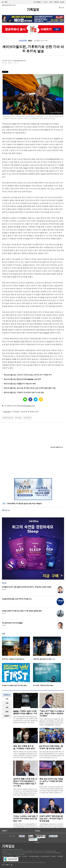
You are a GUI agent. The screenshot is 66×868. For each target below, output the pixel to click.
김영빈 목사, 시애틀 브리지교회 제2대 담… (13, 659)
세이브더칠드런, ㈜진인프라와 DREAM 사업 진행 (22, 379)
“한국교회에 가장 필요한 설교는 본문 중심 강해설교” (24, 504)
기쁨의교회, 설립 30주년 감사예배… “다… (44, 659)
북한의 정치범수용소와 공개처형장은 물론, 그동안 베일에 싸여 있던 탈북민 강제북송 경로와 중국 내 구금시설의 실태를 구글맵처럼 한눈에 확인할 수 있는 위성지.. (25, 720)
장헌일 (4, 589)
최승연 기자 (11, 61)
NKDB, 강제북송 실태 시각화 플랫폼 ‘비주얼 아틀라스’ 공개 (25, 712)
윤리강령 (60, 856)
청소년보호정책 (45, 856)
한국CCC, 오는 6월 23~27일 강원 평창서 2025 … (15, 685)
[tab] (7, 699)
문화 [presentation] (7, 712)
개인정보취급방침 (34, 856)
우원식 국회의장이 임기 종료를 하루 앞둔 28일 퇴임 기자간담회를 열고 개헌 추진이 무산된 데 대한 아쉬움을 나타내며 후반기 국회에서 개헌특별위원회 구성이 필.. (51, 722)
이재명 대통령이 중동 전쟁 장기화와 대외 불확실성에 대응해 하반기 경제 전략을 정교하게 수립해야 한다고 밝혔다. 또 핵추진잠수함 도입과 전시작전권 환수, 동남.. (51, 827)
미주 (51, 2)
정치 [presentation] (7, 699)
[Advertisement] (33, 464)
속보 (4, 504)
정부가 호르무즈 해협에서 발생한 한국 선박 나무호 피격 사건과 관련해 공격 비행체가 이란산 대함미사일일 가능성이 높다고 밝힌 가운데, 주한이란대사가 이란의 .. (25, 792)
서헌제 (4, 625)
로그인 (62, 2)
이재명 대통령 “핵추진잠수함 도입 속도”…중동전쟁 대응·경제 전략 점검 (51, 819)
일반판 (46, 2)
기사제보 (25, 856)
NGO (30, 41)
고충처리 (54, 856)
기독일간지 (28, 418)
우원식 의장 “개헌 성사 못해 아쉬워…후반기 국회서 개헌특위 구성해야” (52, 714)
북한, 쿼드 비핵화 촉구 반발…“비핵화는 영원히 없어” (24, 747)
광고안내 (11, 856)
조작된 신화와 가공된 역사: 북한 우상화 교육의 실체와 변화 (22, 611)
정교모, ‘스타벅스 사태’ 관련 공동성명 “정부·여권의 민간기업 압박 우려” (26, 819)
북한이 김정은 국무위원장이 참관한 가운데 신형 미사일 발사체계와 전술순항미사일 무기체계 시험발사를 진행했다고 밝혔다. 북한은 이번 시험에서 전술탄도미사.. (51, 790)
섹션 (5, 2)
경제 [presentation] (7, 703)
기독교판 (38, 2)
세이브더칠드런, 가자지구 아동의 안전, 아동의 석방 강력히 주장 (28, 375)
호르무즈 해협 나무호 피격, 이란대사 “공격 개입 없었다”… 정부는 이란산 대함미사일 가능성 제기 (25, 783)
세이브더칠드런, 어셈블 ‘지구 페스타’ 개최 (20, 384)
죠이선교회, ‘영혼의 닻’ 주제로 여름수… (44, 685)
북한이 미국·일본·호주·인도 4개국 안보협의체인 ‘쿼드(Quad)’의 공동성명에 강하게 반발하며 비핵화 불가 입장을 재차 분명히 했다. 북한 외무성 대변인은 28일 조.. (25, 755)
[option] (17, 649)
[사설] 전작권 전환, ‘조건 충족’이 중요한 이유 (17, 599)
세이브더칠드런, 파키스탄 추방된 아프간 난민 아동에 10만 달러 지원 (30, 388)
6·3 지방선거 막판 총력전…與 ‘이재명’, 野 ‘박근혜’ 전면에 (51, 747)
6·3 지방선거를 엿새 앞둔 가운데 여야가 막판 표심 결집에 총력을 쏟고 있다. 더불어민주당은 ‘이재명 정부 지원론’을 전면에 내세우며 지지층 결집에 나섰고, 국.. (52, 755)
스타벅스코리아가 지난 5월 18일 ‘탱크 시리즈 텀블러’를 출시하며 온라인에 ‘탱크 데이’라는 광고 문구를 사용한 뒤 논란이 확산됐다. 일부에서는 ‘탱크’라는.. (25, 827)
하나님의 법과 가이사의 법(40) (12, 623)
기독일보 (19, 418)
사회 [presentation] (7, 707)
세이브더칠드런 (8, 418)
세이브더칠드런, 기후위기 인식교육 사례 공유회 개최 (24, 393)
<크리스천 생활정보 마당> (57, 447)
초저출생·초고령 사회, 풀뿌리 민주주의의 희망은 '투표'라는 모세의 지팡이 (27, 587)
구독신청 (56, 2)
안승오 (4, 613)
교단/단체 (23, 41)
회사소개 (4, 856)
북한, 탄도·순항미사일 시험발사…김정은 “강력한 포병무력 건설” (51, 781)
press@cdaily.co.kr (20, 61)
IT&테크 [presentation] (7, 716)
